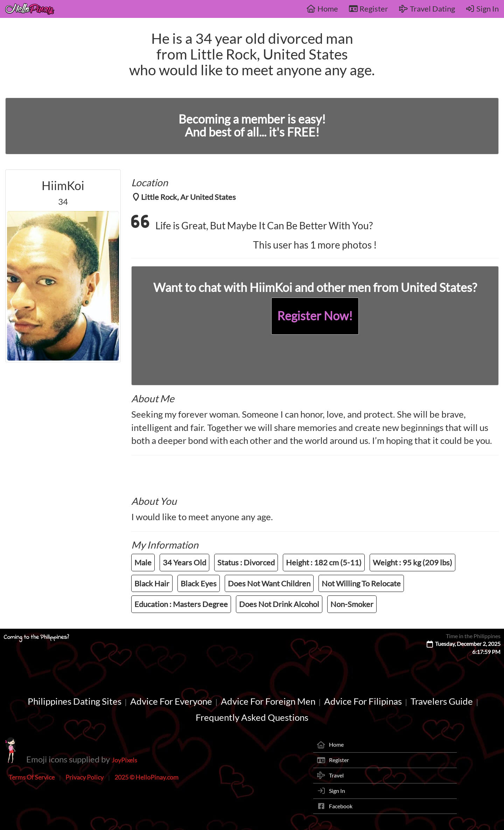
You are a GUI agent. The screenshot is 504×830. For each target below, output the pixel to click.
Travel (336, 775)
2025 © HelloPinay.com (146, 777)
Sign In (482, 9)
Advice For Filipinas (363, 701)
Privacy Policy (85, 777)
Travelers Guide (442, 701)
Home (322, 9)
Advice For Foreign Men (268, 701)
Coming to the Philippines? (36, 637)
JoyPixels (124, 760)
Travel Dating (427, 9)
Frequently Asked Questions (252, 717)
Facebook (341, 806)
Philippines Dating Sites (75, 701)
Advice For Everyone (171, 701)
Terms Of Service (32, 777)
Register (369, 9)
